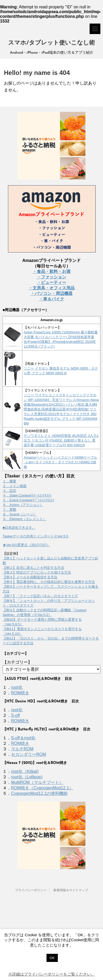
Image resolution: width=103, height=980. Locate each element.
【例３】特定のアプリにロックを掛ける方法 (37, 572)
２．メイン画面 (15, 486)
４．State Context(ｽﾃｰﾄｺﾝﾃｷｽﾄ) (27, 495)
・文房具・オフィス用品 (51, 288)
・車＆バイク (51, 299)
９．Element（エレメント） (24, 519)
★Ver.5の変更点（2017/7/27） (26, 545)
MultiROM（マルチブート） (37, 782)
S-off (16, 715)
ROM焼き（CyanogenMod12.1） (42, 788)
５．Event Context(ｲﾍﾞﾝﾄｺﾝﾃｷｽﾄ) (28, 500)
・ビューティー (51, 282)
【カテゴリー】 (17, 662)
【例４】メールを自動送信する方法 (30, 577)
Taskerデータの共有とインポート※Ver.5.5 (35, 536)
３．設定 (9, 491)
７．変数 (9, 510)
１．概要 (9, 481)
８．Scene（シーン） (20, 514)
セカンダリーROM (29, 754)
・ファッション (51, 277)
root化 (17, 687)
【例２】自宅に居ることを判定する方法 (33, 568)
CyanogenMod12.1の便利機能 (39, 793)
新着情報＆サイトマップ (71, 890)
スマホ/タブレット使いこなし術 (51, 43)
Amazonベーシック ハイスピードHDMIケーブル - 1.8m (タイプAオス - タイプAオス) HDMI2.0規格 (60, 462)
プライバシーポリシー (31, 890)
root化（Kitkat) (25, 771)
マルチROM (22, 749)
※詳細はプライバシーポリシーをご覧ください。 (51, 974)
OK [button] (52, 958)
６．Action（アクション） (23, 505)
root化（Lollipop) (27, 777)
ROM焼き (20, 693)
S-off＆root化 (23, 738)
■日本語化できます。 (19, 528)
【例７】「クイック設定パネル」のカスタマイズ (40, 596)
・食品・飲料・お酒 (51, 271)
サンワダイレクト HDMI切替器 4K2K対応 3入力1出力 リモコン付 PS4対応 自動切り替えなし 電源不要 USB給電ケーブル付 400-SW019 (61, 440)
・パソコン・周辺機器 (51, 293)
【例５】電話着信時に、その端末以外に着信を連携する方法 (49, 582)
